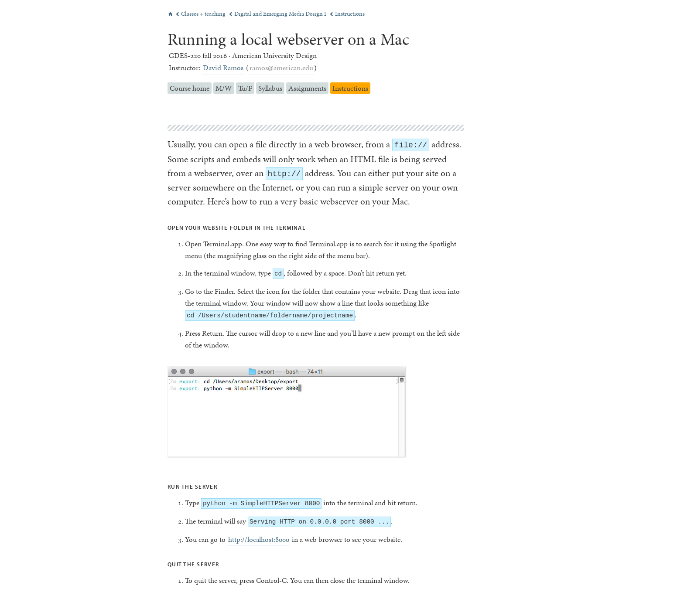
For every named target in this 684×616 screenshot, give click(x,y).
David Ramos (223, 68)
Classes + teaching (201, 14)
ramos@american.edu (281, 68)
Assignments (307, 88)
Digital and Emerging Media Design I (278, 14)
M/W (224, 88)
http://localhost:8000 (259, 539)
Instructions (347, 14)
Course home (190, 88)
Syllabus (270, 88)
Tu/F (245, 88)
